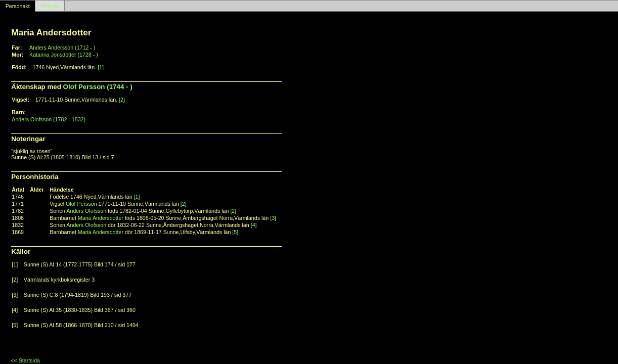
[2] (122, 100)
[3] (273, 218)
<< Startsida (25, 360)
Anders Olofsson (86, 211)
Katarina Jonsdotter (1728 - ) (64, 55)
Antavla (50, 6)
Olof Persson (81, 204)
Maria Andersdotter (101, 218)
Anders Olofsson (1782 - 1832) (49, 119)
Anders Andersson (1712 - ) (62, 48)
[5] (235, 232)
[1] (101, 67)
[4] (254, 225)
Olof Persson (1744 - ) (98, 87)
